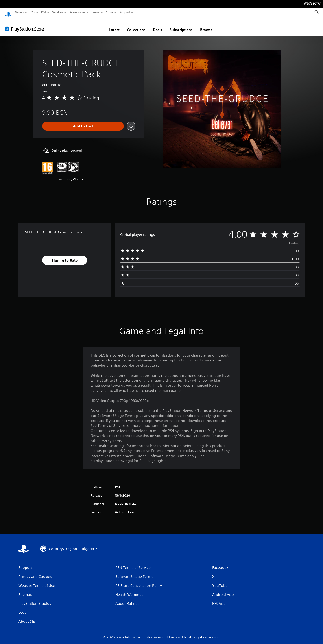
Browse (206, 25)
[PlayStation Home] (8, 12)
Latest (114, 25)
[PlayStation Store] (26, 24)
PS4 (44, 12)
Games (20, 12)
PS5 (33, 12)
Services (58, 12)
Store (109, 12)
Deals (158, 25)
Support (125, 12)
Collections (136, 25)
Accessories (77, 12)
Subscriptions (181, 25)
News (96, 12)
